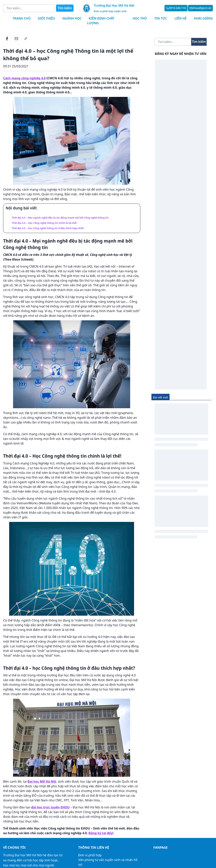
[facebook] (7, 39)
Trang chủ (22, 18)
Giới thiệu (47, 18)
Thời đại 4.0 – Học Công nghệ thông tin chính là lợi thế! (44, 223)
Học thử (140, 18)
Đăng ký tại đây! (101, 833)
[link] (26, 39)
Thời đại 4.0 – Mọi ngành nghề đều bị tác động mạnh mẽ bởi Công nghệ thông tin (60, 218)
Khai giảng (204, 18)
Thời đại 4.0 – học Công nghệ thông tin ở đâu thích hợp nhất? (48, 228)
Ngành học (72, 18)
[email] (16, 39)
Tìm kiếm (65, 8)
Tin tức (161, 18)
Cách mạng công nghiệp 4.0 (24, 78)
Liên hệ (180, 18)
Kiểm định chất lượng (101, 21)
